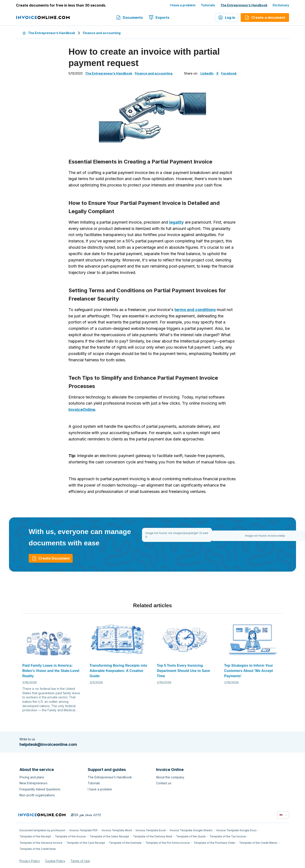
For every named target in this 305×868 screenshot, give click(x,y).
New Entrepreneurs (33, 783)
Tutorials (208, 5)
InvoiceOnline (82, 410)
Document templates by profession (42, 830)
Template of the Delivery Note (153, 836)
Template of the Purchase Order (214, 843)
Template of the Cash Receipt (86, 843)
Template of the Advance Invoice (41, 843)
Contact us (164, 783)
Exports (159, 17)
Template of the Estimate (125, 843)
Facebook (229, 73)
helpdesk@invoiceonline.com (48, 744)
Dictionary (281, 5)
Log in (227, 17)
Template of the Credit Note (38, 849)
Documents (129, 17)
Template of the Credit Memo (258, 843)
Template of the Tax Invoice (228, 836)
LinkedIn (207, 73)
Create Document (51, 558)
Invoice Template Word (117, 830)
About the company (170, 777)
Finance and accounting (102, 33)
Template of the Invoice (70, 836)
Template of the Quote (191, 836)
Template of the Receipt (35, 836)
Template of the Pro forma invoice (168, 843)
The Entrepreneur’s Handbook (244, 5)
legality (176, 222)
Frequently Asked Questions (40, 789)
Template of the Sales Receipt (109, 836)
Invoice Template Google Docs (237, 830)
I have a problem (183, 5)
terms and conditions (195, 310)
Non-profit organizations (37, 795)
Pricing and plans (32, 777)
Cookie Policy (55, 861)
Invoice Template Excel (151, 830)
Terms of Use (80, 861)
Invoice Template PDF (84, 830)
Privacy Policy (30, 861)
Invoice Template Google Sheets (191, 830)
